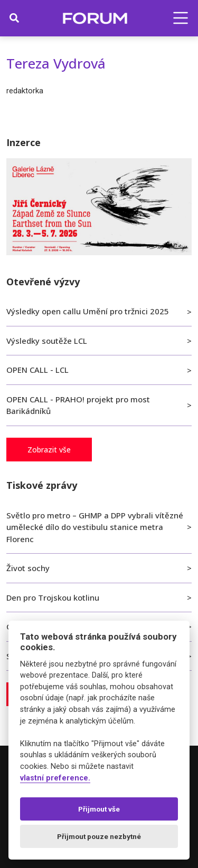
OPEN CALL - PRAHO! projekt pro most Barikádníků (78, 405)
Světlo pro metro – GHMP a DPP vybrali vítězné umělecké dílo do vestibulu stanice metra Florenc (95, 527)
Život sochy (28, 568)
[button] (181, 18)
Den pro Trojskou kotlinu (53, 597)
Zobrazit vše (49, 450)
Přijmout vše (99, 809)
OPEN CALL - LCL (37, 370)
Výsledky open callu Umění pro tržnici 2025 (88, 311)
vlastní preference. (55, 778)
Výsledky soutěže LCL (47, 341)
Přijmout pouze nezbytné (99, 836)
